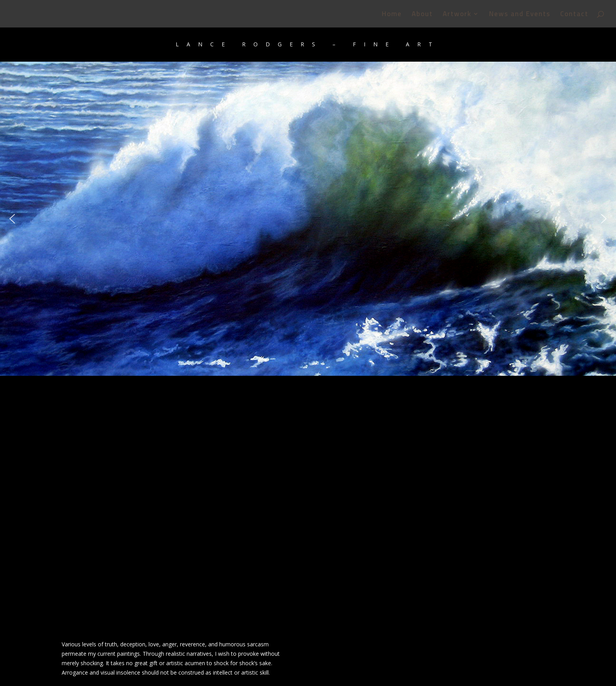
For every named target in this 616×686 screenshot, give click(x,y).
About (422, 16)
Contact (574, 16)
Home (392, 16)
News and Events (520, 16)
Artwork (457, 16)
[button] (12, 219)
